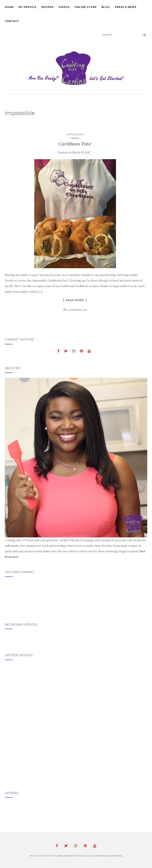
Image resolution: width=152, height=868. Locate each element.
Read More (75, 300)
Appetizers (75, 134)
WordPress (116, 856)
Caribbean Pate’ (75, 144)
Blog (106, 7)
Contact (12, 21)
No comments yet (75, 310)
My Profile (28, 7)
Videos (64, 7)
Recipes (47, 7)
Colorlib (91, 856)
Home (9, 7)
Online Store (86, 7)
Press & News (126, 7)
